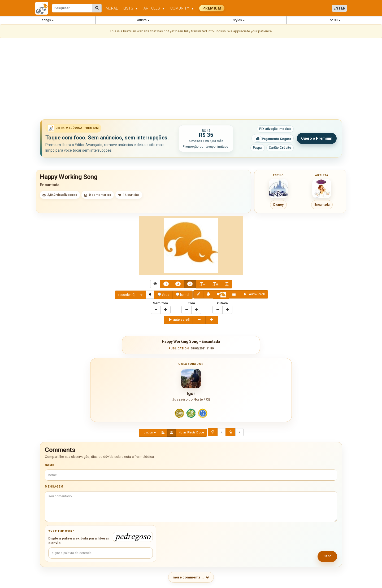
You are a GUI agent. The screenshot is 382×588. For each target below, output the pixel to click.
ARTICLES (154, 8)
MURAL (112, 8)
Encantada (50, 185)
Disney (278, 205)
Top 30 (334, 20)
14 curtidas (129, 195)
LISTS (131, 8)
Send (327, 556)
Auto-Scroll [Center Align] (254, 294)
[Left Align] (163, 433)
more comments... (191, 577)
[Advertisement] (191, 80)
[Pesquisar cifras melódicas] (97, 8)
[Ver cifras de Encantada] (322, 188)
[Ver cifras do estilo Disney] (278, 188)
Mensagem (54, 487)
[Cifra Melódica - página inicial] (44, 8)
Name (49, 465)
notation (149, 433)
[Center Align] (166, 284)
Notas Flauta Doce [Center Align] (191, 433)
